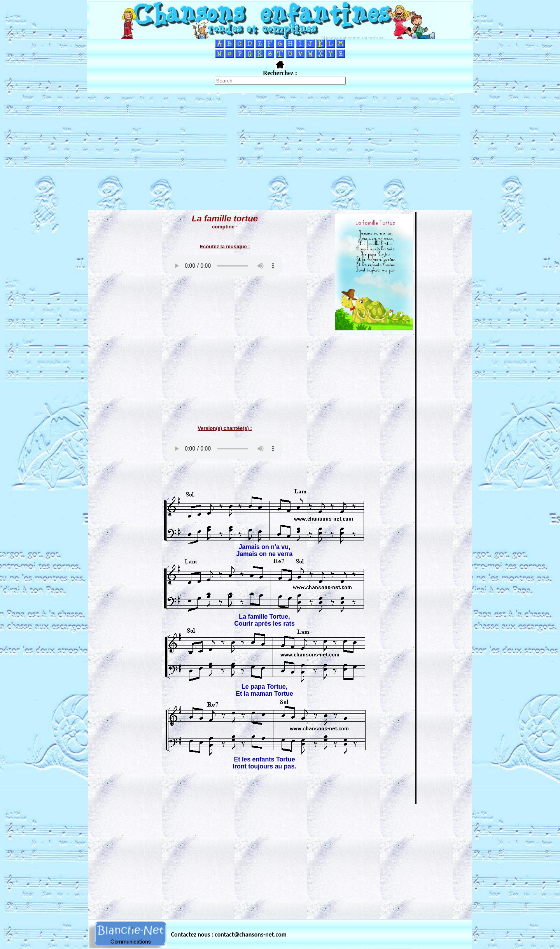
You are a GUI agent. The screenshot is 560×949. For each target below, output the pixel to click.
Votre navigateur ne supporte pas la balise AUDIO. (225, 266)
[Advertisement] (280, 151)
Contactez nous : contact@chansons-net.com (229, 934)
